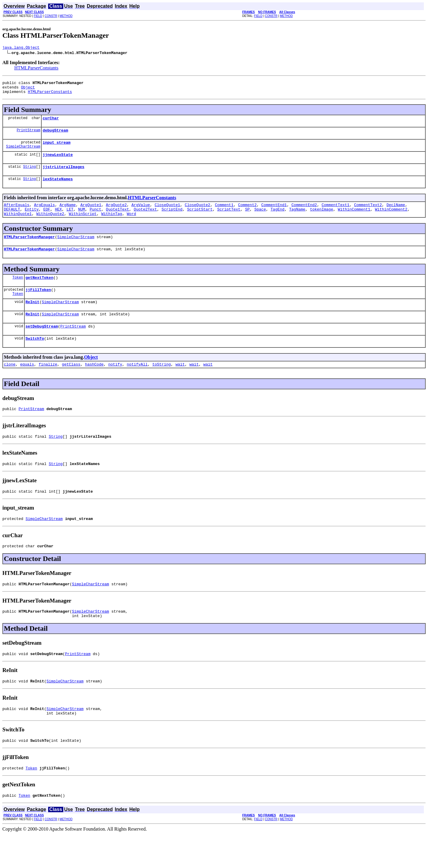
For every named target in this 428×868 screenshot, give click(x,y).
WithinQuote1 (18, 225)
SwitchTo (35, 357)
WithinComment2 (391, 220)
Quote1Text (117, 220)
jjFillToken (38, 305)
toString (161, 384)
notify (115, 384)
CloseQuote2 (198, 214)
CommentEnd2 (304, 214)
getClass (71, 384)
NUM (82, 220)
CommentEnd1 (274, 214)
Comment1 (224, 214)
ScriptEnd (172, 220)
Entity (32, 220)
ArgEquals (44, 214)
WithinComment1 (354, 220)
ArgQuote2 (116, 214)
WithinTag (112, 225)
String (30, 174)
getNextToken (40, 292)
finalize (48, 384)
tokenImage (322, 220)
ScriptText (229, 220)
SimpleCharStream (23, 153)
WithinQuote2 (50, 225)
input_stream (56, 148)
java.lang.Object (21, 48)
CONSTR (51, 16)
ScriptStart (200, 220)
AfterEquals (17, 214)
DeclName (396, 214)
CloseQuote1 (167, 214)
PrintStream (28, 135)
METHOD (66, 16)
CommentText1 (336, 214)
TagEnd (277, 220)
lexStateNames (58, 188)
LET (70, 220)
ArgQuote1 (91, 214)
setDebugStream (42, 344)
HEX (58, 220)
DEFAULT (12, 220)
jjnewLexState (58, 162)
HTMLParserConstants (36, 69)
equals (27, 384)
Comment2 (247, 214)
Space (260, 220)
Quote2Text (145, 220)
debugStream (55, 135)
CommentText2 (368, 214)
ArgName (68, 214)
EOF (47, 220)
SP (247, 220)
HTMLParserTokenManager (29, 249)
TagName (297, 220)
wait (180, 384)
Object (28, 90)
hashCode (94, 384)
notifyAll (137, 384)
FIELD (38, 16)
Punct (96, 220)
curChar (51, 122)
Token (18, 291)
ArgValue (141, 214)
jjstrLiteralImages (63, 175)
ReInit (33, 318)
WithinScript (83, 225)
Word (131, 225)
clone (10, 384)
